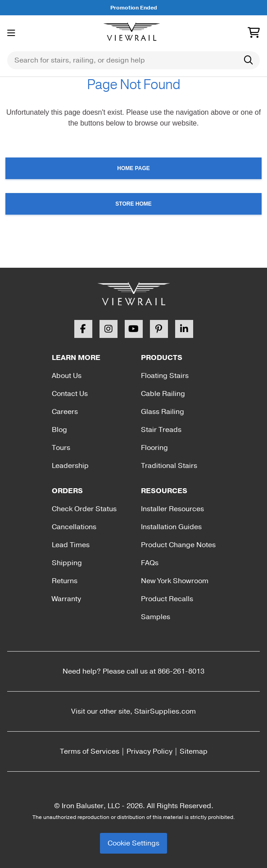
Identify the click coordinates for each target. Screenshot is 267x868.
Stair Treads (161, 430)
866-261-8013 (181, 671)
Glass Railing (163, 412)
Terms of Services (90, 751)
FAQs (150, 563)
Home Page (133, 168)
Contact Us (70, 394)
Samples (156, 617)
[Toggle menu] (11, 33)
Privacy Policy (149, 751)
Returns (65, 581)
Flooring (154, 448)
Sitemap (194, 751)
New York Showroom (175, 581)
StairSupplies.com (165, 711)
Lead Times (71, 545)
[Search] (248, 60)
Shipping (67, 563)
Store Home (133, 204)
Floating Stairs (165, 376)
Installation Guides (171, 527)
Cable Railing (163, 394)
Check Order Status (84, 509)
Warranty (66, 599)
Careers (65, 412)
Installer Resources (172, 509)
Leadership (70, 466)
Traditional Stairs (169, 466)
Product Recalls (167, 599)
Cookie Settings (133, 843)
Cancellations (74, 527)
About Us (67, 376)
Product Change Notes (178, 545)
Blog (59, 430)
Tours (61, 448)
